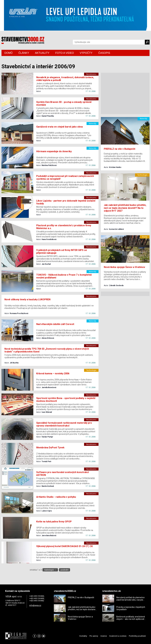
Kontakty (83, 636)
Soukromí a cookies (118, 636)
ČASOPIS (104, 53)
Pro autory (94, 636)
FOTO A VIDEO (65, 53)
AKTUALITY (42, 53)
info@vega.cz (35, 605)
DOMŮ (8, 53)
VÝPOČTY (86, 53)
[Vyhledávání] (109, 42)
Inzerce (104, 636)
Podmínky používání (137, 636)
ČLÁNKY (24, 53)
